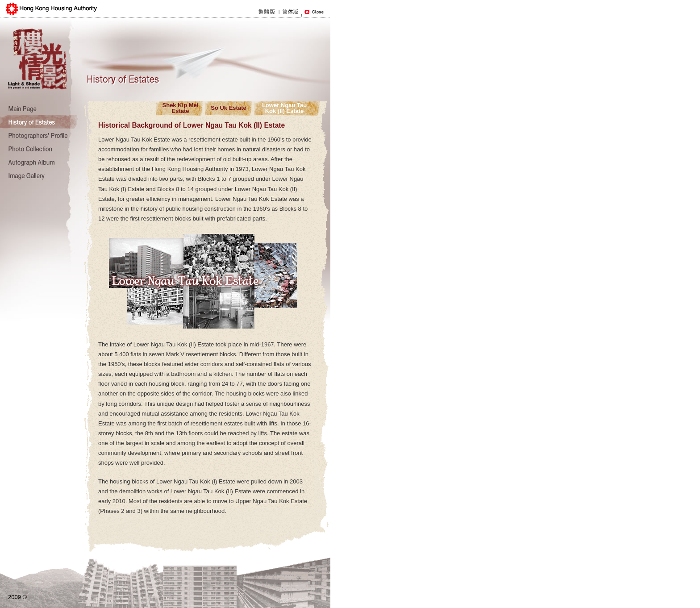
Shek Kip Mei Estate (181, 108)
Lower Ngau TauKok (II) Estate (284, 108)
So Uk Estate (228, 108)
